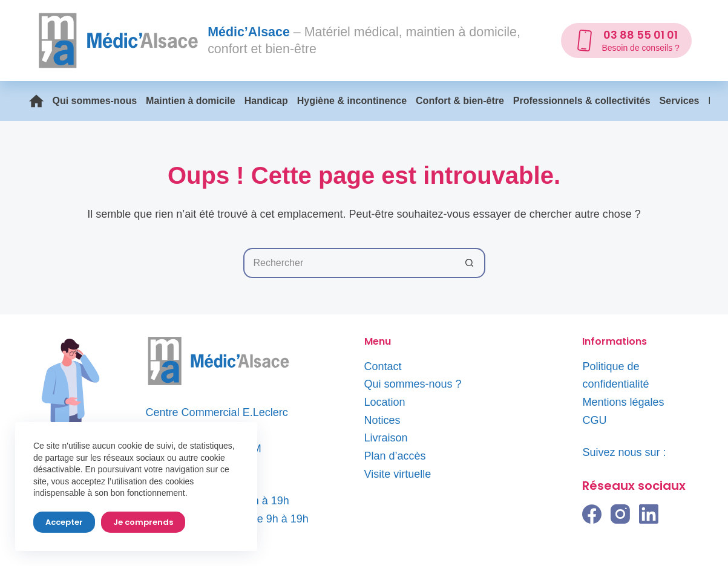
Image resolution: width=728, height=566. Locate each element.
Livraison (386, 438)
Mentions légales (623, 402)
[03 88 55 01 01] (626, 41)
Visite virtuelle (398, 474)
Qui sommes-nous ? (413, 384)
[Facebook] (592, 514)
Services (680, 101)
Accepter (64, 522)
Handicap (266, 101)
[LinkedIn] (649, 514)
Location (385, 402)
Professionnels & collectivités (582, 101)
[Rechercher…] (349, 263)
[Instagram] (620, 514)
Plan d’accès (395, 456)
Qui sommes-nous (95, 101)
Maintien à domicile (191, 101)
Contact (383, 366)
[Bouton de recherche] (470, 263)
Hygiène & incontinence (352, 101)
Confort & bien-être (460, 101)
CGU (594, 420)
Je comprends (143, 522)
